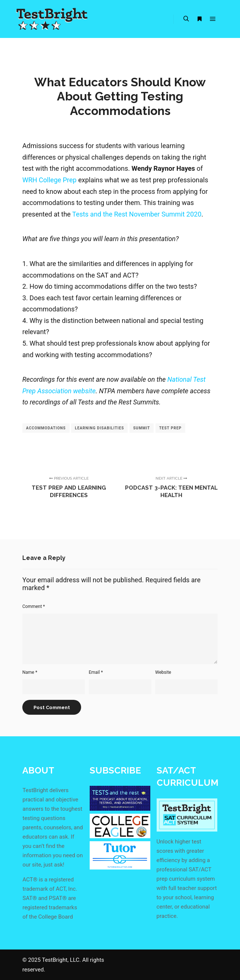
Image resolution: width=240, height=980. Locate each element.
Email (96, 672)
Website (163, 672)
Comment (34, 606)
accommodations (46, 428)
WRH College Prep (49, 180)
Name (30, 672)
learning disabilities (99, 428)
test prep (170, 428)
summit (142, 428)
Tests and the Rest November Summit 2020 (137, 214)
